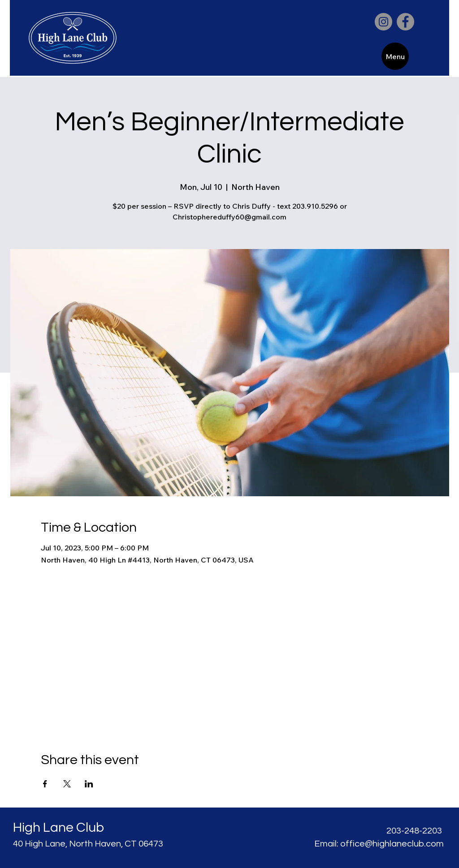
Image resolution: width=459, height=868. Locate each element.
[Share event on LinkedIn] (89, 784)
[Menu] (395, 56)
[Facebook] (405, 22)
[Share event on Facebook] (45, 784)
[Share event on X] (67, 784)
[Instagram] (383, 22)
